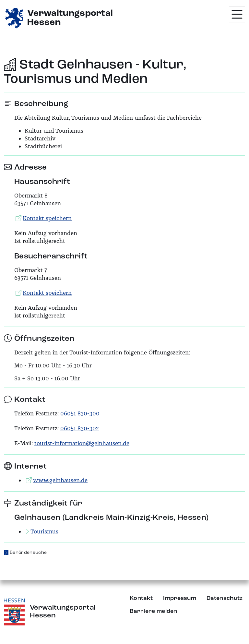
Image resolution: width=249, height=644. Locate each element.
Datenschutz (225, 598)
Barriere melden (154, 611)
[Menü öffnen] (237, 14)
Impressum (180, 598)
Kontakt (141, 598)
